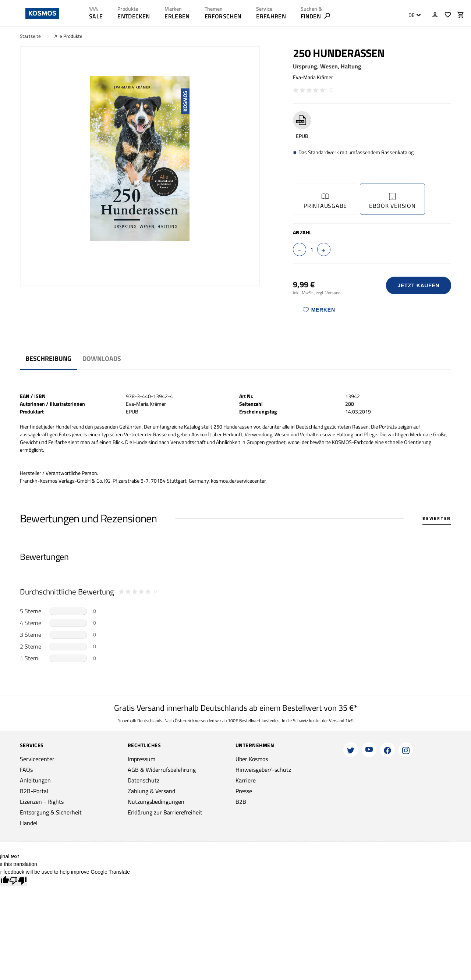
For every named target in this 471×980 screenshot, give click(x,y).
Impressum (141, 759)
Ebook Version (392, 201)
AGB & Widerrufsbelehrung (162, 770)
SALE (96, 16)
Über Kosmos (252, 759)
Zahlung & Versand (151, 791)
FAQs (26, 770)
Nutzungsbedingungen (156, 802)
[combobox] (413, 15)
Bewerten (437, 518)
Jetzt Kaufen (418, 285)
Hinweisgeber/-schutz (263, 770)
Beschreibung (48, 358)
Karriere (246, 780)
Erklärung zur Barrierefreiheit (165, 812)
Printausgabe (325, 201)
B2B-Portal (34, 791)
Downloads (102, 358)
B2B (241, 802)
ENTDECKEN (134, 16)
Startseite (30, 36)
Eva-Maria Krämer (313, 77)
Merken (319, 310)
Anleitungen (35, 780)
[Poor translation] (18, 881)
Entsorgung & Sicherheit (51, 812)
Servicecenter (37, 759)
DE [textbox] (412, 15)
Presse (244, 791)
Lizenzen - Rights (42, 802)
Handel (29, 823)
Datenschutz (144, 780)
